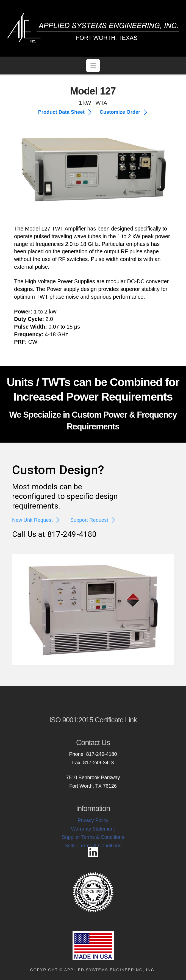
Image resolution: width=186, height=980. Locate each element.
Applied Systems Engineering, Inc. (110, 970)
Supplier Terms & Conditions (93, 837)
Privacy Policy (93, 820)
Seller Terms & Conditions (93, 846)
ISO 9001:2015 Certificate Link (93, 720)
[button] (93, 66)
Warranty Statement (93, 829)
